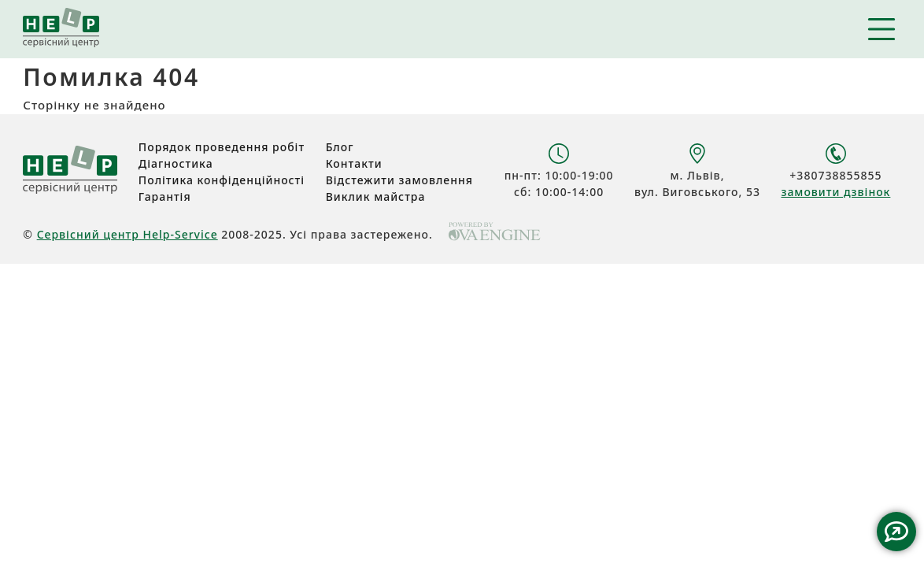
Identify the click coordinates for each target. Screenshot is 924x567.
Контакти (354, 163)
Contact (896, 532)
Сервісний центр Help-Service (128, 234)
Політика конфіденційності (222, 180)
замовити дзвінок (835, 192)
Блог (340, 147)
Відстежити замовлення (399, 180)
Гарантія (165, 196)
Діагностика (176, 163)
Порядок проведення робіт (222, 147)
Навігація (881, 29)
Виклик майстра (376, 196)
